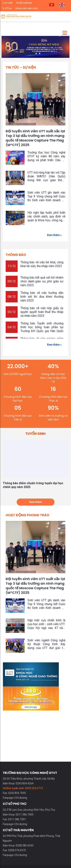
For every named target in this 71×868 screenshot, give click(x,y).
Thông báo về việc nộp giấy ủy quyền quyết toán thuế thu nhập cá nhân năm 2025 (42, 312)
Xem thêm (35, 502)
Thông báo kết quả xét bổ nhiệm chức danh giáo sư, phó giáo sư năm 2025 (42, 281)
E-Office (7, 8)
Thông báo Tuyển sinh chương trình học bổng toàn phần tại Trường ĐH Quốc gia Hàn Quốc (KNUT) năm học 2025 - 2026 (42, 329)
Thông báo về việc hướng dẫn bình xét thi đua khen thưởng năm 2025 (42, 297)
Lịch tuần (8, 3)
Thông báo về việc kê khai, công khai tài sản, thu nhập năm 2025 (42, 264)
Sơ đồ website (24, 3)
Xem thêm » (54, 235)
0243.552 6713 (34, 788)
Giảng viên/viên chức (27, 8)
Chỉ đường (21, 798)
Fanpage (8, 798)
